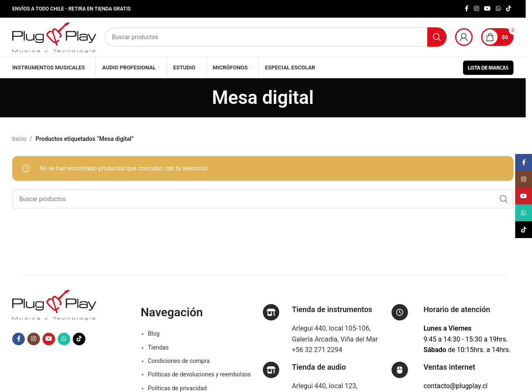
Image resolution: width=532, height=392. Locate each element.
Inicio (19, 143)
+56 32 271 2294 (317, 354)
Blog (154, 338)
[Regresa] (201, 102)
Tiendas (159, 352)
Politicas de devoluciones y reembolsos (200, 379)
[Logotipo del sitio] (54, 39)
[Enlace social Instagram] (476, 9)
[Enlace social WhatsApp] (498, 9)
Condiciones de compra (179, 366)
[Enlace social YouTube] (487, 9)
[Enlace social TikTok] (508, 9)
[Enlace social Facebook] (466, 9)
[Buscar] (276, 40)
